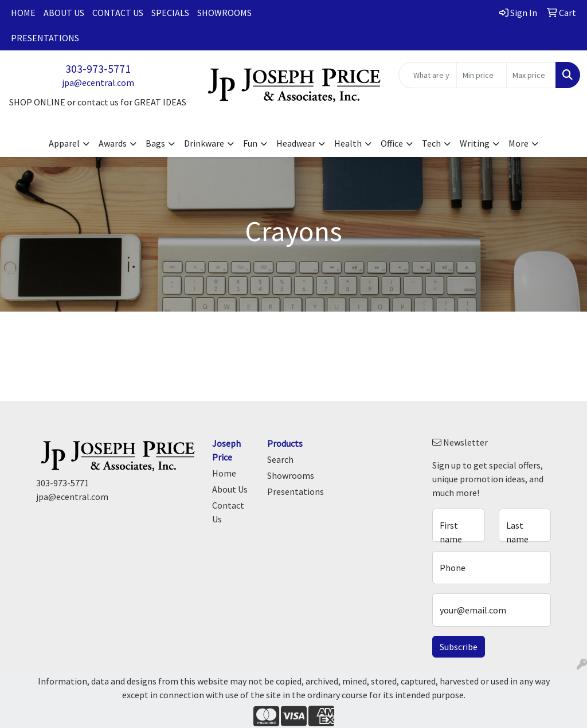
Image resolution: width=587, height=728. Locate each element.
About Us (64, 13)
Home (23, 13)
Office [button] (392, 143)
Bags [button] (155, 143)
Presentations (45, 38)
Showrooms (224, 13)
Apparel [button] (64, 143)
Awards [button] (113, 143)
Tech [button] (431, 143)
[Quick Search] (428, 75)
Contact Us (118, 13)
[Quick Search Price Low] (481, 75)
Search (280, 459)
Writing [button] (475, 143)
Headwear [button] (296, 143)
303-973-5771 (98, 68)
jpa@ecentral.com (98, 82)
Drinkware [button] (204, 143)
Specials (170, 13)
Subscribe (459, 647)
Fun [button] (250, 143)
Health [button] (348, 143)
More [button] (518, 143)
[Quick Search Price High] (531, 75)
